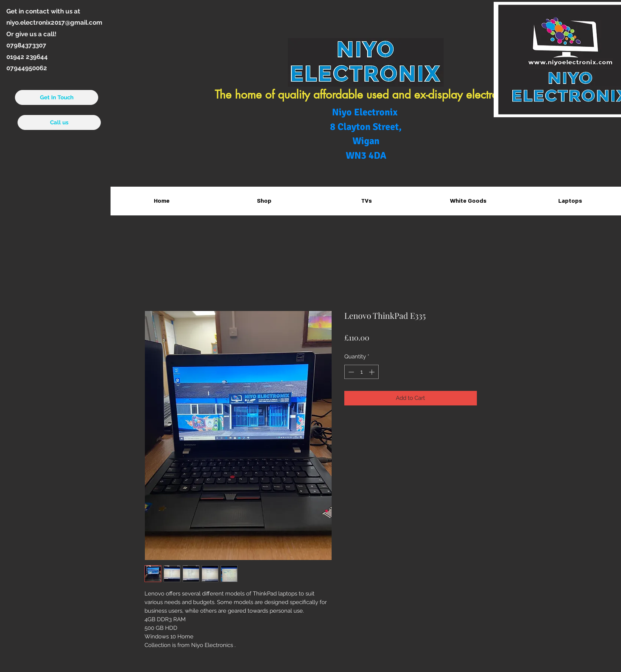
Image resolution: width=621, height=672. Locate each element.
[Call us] (59, 122)
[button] (366, 201)
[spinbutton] (361, 372)
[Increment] (372, 372)
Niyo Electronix (366, 112)
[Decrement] (350, 372)
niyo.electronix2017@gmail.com (54, 22)
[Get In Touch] (57, 97)
